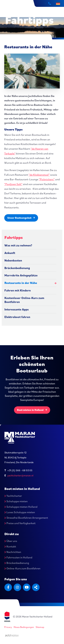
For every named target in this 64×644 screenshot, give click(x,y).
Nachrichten (13, 552)
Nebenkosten (13, 260)
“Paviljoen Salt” (13, 184)
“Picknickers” (47, 179)
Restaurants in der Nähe (21, 283)
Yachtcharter (13, 496)
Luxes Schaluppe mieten (20, 512)
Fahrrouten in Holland (18, 557)
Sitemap (40, 627)
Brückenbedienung (17, 268)
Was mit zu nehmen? (18, 245)
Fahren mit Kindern (18, 290)
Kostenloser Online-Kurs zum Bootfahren (24, 300)
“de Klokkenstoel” (39, 175)
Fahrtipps (14, 237)
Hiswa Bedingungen (24, 627)
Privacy (8, 627)
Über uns (11, 541)
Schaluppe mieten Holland (21, 507)
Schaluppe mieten (16, 501)
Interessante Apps (17, 309)
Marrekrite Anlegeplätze (21, 275)
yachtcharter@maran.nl (20, 475)
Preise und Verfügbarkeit (20, 523)
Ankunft (10, 253)
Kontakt (10, 546)
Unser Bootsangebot (21, 218)
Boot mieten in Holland (32, 410)
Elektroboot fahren (17, 317)
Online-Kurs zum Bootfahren (22, 568)
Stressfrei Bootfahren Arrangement (26, 518)
